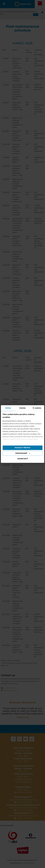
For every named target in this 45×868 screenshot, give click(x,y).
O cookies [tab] (37, 408)
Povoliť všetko (22, 448)
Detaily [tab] (23, 408)
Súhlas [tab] (8, 408)
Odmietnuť (23, 459)
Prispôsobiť (23, 453)
